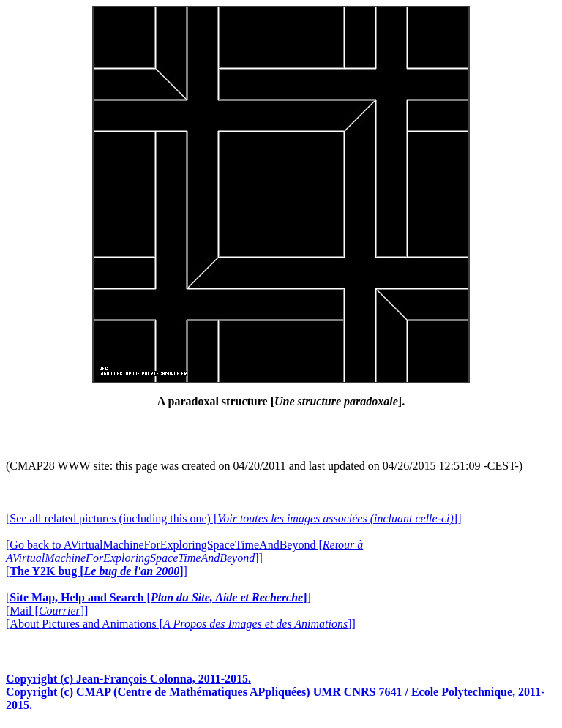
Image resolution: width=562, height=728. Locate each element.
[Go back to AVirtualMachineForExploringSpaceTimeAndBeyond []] (184, 551)
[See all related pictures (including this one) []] (233, 518)
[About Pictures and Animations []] (181, 624)
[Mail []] (47, 611)
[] (97, 571)
